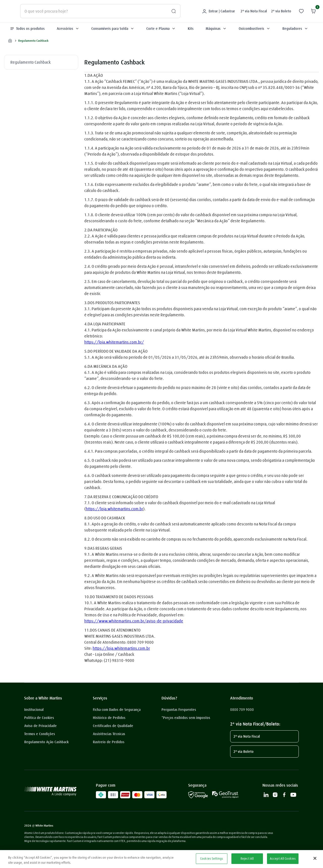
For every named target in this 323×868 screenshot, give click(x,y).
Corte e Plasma (161, 29)
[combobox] (100, 11)
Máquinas (216, 29)
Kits (191, 29)
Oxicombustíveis (254, 29)
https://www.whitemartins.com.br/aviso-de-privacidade (134, 621)
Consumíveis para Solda (113, 29)
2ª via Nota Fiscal (254, 11)
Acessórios (68, 29)
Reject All (247, 858)
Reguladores (295, 29)
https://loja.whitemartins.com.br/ (114, 342)
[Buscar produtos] (172, 11)
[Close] (315, 858)
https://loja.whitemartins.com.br (114, 509)
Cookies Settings (211, 858)
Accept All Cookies (283, 858)
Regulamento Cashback (31, 62)
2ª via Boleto (281, 11)
